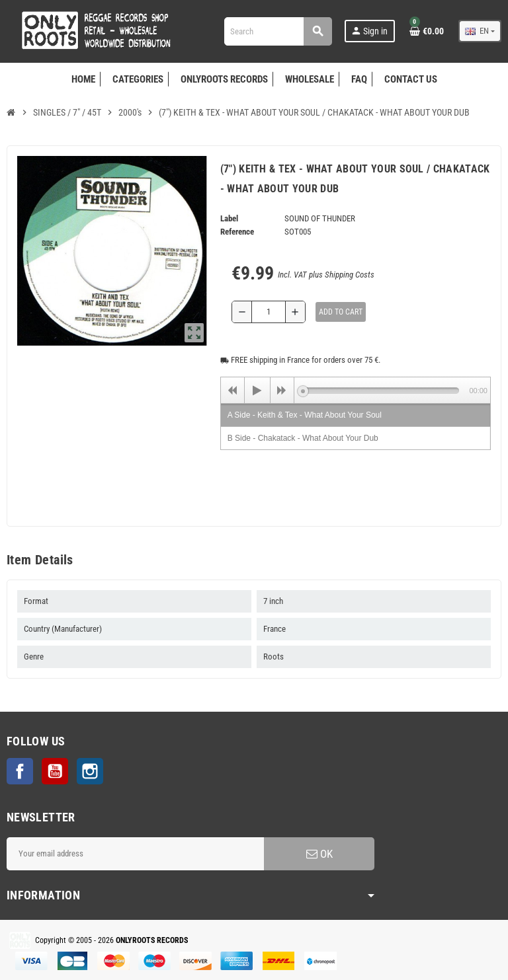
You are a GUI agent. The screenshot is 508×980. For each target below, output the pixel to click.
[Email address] (135, 854)
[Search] (278, 31)
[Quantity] (269, 312)
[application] (356, 390)
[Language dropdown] (480, 31)
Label (229, 218)
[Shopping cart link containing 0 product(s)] (427, 31)
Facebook (20, 771)
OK (319, 854)
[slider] (381, 391)
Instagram (90, 771)
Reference (237, 232)
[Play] (257, 391)
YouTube (55, 771)
